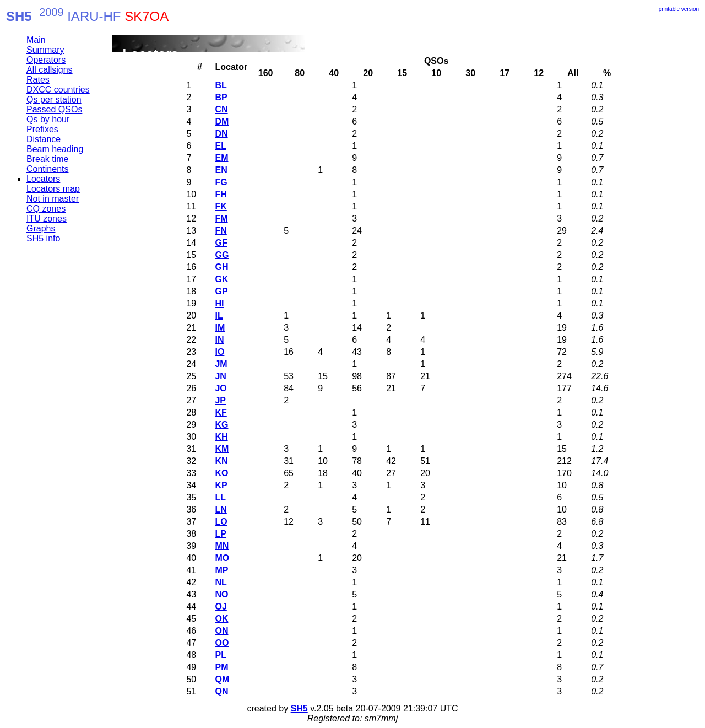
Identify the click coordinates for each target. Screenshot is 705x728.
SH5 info (43, 238)
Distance (44, 139)
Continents (48, 169)
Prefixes (42, 129)
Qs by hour (48, 119)
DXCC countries (58, 90)
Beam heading (55, 149)
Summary (45, 50)
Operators (46, 60)
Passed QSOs (54, 109)
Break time (47, 159)
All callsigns (50, 70)
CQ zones (46, 209)
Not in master (53, 199)
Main (36, 40)
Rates (38, 80)
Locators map (53, 189)
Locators (43, 179)
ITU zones (47, 219)
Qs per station (54, 99)
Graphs (41, 228)
